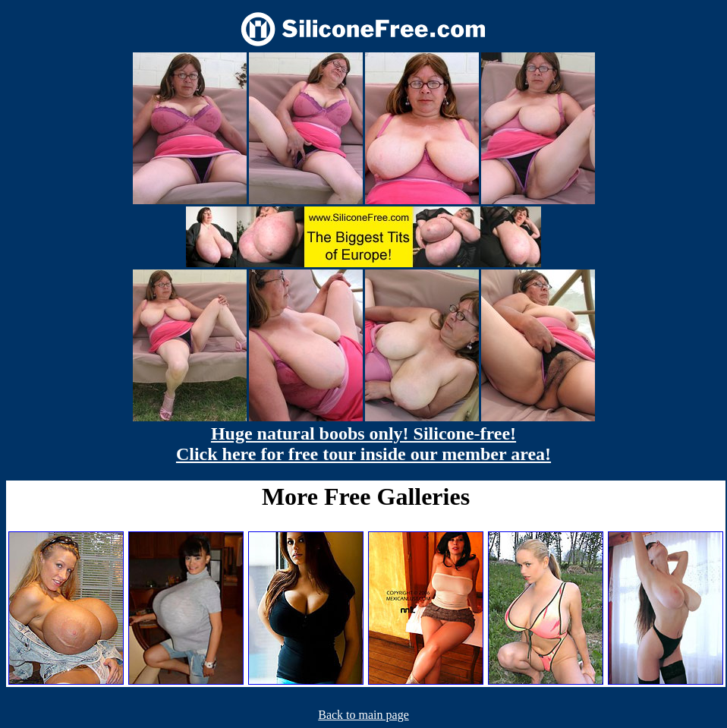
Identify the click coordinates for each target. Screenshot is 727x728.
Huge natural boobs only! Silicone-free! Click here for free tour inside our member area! (363, 444)
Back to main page (363, 715)
